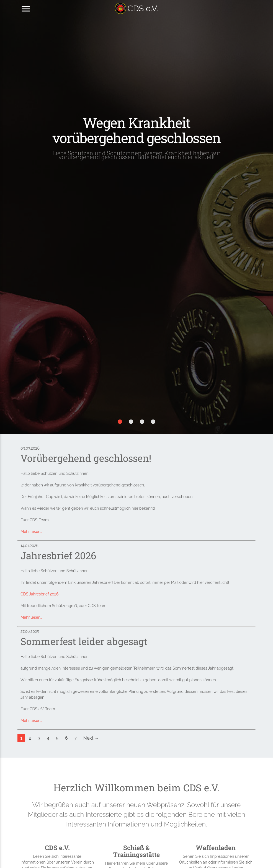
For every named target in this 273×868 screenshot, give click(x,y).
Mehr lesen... (32, 532)
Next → (91, 738)
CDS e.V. (136, 8)
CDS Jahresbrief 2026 (40, 594)
